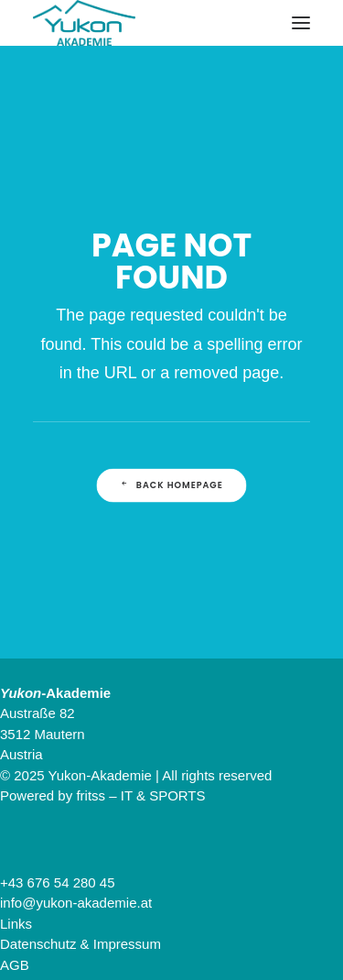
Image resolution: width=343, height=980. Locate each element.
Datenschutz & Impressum (80, 944)
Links (16, 924)
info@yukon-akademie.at (76, 903)
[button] (301, 23)
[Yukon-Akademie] (84, 23)
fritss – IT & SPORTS (140, 795)
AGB (15, 965)
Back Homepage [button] (171, 485)
